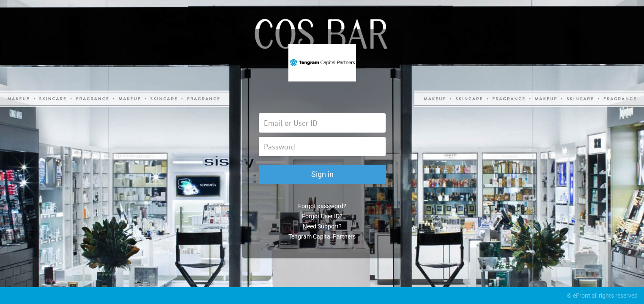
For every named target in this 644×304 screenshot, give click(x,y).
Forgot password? (322, 206)
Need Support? (322, 226)
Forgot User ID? (322, 216)
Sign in (322, 174)
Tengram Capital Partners (322, 236)
